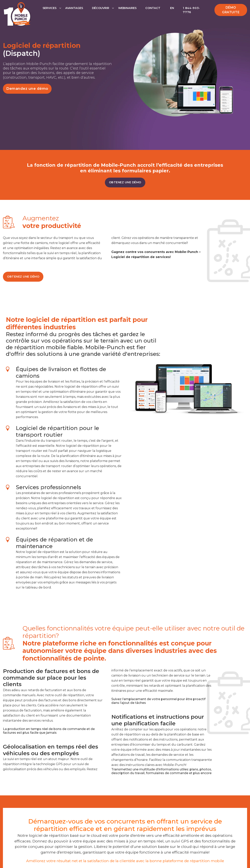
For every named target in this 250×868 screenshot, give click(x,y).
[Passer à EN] (172, 12)
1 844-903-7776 (191, 10)
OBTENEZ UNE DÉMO (125, 182)
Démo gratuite (231, 10)
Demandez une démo (27, 89)
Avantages (74, 8)
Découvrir (101, 8)
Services (50, 8)
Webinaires (127, 8)
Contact (153, 8)
